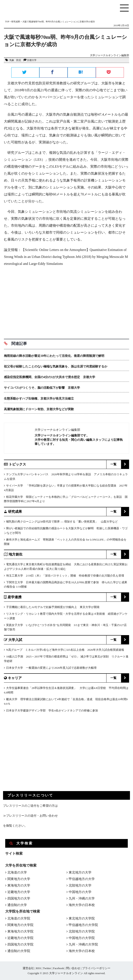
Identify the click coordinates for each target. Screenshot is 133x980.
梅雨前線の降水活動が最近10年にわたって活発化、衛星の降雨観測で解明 (54, 356)
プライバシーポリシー (96, 968)
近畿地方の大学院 (20, 938)
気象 (12, 60)
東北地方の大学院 (82, 918)
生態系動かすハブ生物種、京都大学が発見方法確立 (39, 399)
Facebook (59, 968)
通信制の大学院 (19, 951)
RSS (38, 968)
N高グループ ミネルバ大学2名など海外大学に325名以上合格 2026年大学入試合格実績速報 (65, 650)
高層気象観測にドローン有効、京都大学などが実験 (39, 409)
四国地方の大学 (19, 898)
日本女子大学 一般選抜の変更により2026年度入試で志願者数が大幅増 (51, 668)
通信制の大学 (17, 905)
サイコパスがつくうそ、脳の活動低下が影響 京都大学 (42, 388)
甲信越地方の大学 (82, 879)
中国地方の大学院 (82, 938)
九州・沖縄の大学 (82, 898)
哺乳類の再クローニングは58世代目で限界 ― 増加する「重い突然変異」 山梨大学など (62, 522)
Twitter (47, 968)
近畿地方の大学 (19, 892)
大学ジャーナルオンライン (66, 973)
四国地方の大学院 (20, 944)
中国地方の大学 (80, 892)
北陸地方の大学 (80, 885)
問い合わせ (73, 968)
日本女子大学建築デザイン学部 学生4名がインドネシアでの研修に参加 (52, 710)
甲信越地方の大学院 (83, 925)
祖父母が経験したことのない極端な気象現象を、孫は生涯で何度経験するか (56, 366)
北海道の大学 (17, 872)
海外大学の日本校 (82, 905)
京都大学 (32, 60)
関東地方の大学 (19, 879)
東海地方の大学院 (20, 931)
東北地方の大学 (80, 872)
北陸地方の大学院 (82, 931)
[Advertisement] (67, 301)
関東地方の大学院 (20, 925)
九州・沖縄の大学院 (83, 944)
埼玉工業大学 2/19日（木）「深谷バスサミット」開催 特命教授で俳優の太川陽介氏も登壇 (65, 576)
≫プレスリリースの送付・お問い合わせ (30, 816)
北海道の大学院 (19, 918)
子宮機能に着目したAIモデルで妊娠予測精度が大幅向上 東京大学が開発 (53, 607)
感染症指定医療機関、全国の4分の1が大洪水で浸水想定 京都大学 (50, 377)
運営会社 (28, 968)
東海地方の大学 (19, 885)
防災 (19, 60)
